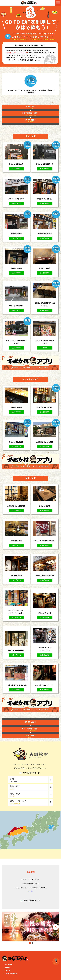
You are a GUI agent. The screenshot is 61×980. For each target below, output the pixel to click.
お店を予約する (16, 169)
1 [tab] (30, 943)
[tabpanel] (30, 926)
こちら (30, 891)
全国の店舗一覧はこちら (30, 773)
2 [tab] (32, 943)
